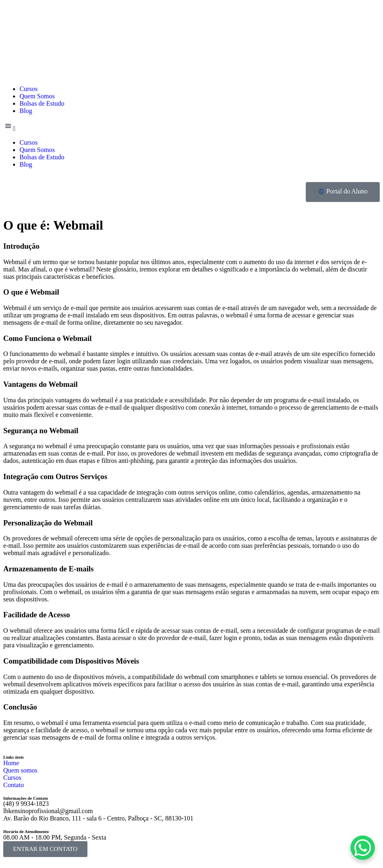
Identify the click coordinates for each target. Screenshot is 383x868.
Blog (26, 111)
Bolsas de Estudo (42, 103)
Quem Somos (37, 96)
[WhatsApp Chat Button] (363, 848)
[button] (191, 127)
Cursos (28, 89)
